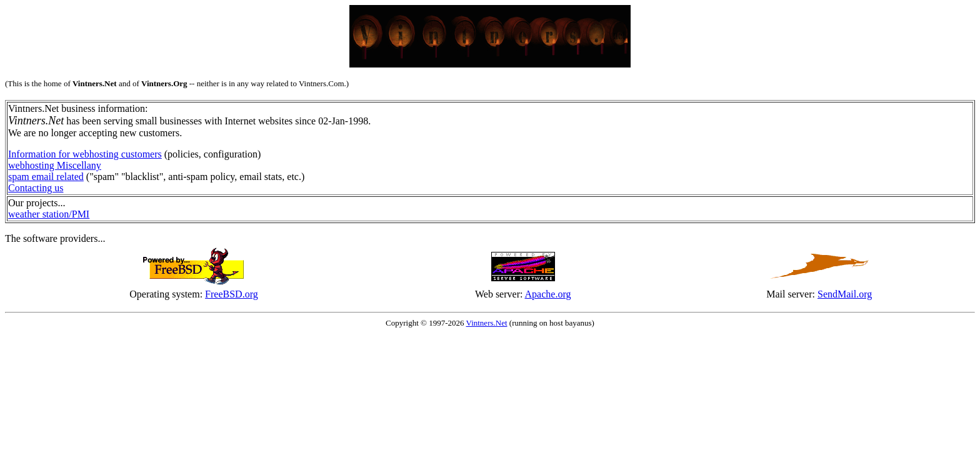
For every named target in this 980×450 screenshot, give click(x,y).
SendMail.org (845, 294)
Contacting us (36, 188)
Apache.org (548, 294)
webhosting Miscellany (55, 165)
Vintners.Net (487, 323)
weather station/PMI (49, 214)
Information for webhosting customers (85, 154)
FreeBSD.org (232, 294)
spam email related (46, 177)
